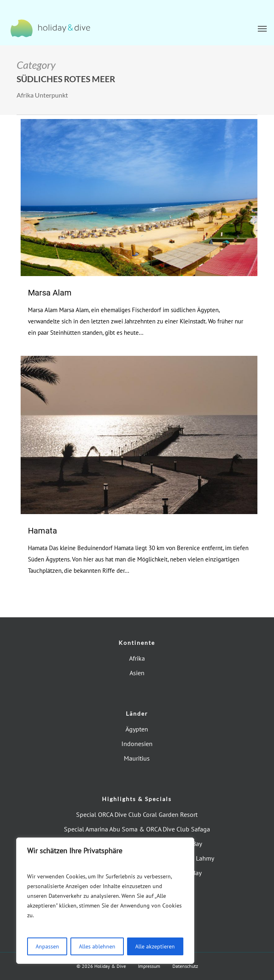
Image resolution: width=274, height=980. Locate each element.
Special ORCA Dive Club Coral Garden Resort (137, 814)
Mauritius (137, 758)
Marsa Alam (50, 293)
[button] (262, 28)
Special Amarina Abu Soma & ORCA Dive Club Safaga (137, 829)
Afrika (137, 658)
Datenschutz (185, 966)
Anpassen (47, 946)
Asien (137, 673)
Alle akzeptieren (155, 946)
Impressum (149, 966)
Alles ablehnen (97, 946)
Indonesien (137, 744)
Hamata (42, 531)
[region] (105, 901)
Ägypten (137, 729)
